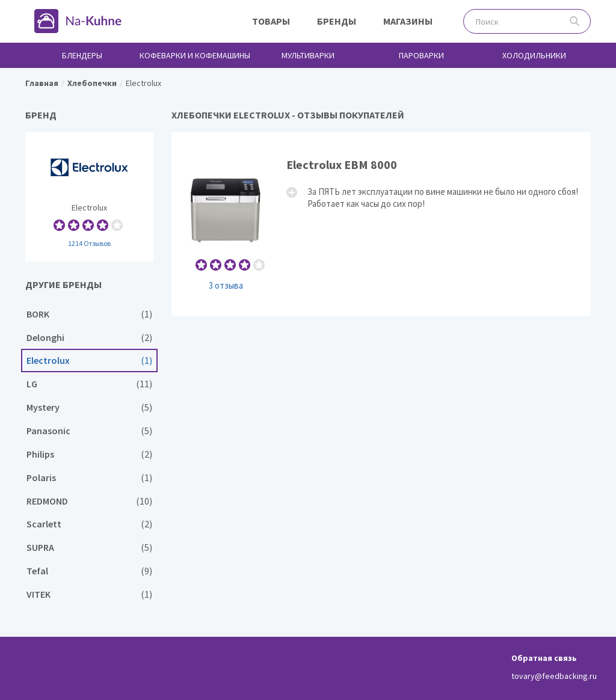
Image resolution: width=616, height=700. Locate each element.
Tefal (89, 571)
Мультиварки (308, 55)
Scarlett (89, 524)
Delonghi (89, 338)
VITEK (89, 594)
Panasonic (89, 431)
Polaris (89, 478)
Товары (271, 21)
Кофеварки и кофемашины (195, 55)
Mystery (89, 407)
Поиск (575, 21)
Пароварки (421, 55)
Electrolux (89, 197)
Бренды (337, 21)
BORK (89, 314)
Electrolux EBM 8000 (381, 224)
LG (89, 384)
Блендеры (82, 55)
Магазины (408, 21)
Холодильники (534, 55)
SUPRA (89, 548)
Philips (89, 454)
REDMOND (89, 501)
